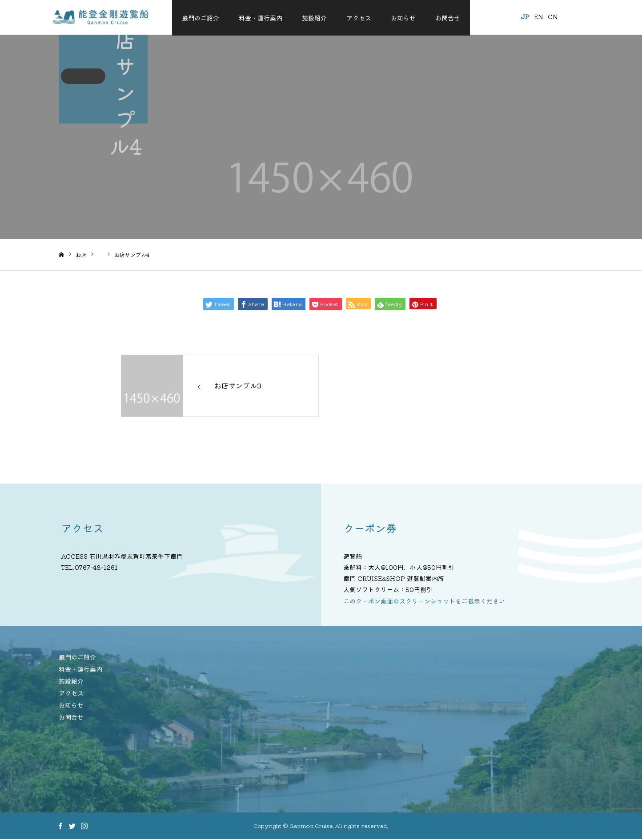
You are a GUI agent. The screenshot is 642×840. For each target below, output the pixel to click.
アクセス (359, 18)
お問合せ (448, 18)
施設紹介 (314, 18)
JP (519, 16)
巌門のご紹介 (201, 18)
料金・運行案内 (261, 18)
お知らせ (403, 18)
